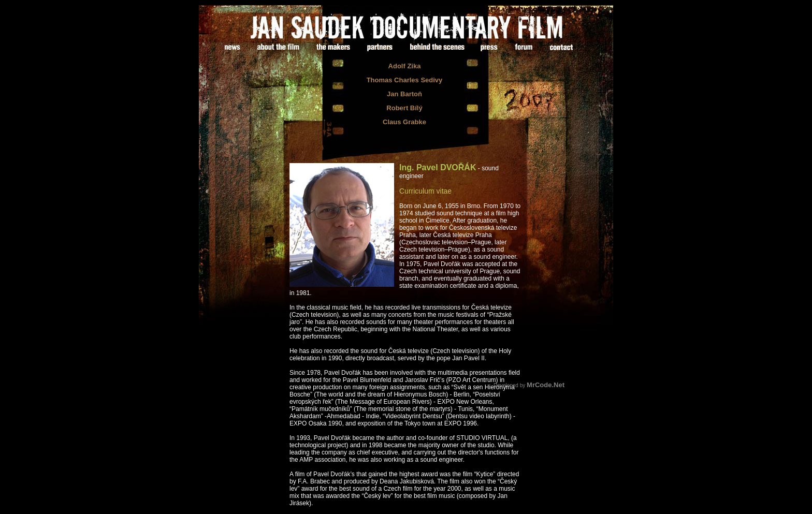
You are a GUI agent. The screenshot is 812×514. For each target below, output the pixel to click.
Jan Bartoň (404, 94)
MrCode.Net (546, 385)
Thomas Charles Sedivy (405, 80)
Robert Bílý (404, 108)
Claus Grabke (404, 122)
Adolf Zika (405, 66)
